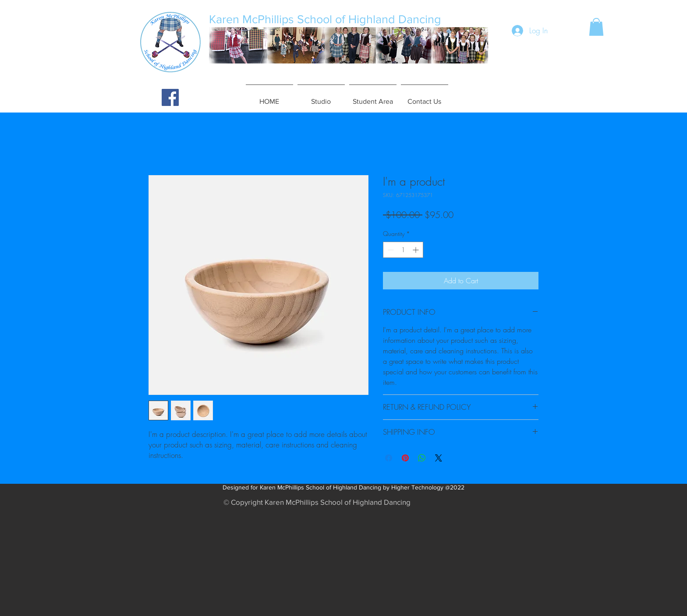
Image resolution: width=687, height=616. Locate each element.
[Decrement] (390, 250)
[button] (596, 27)
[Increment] (416, 250)
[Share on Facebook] (389, 458)
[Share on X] (439, 458)
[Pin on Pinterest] (405, 458)
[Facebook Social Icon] (170, 97)
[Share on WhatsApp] (422, 458)
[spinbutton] (403, 250)
